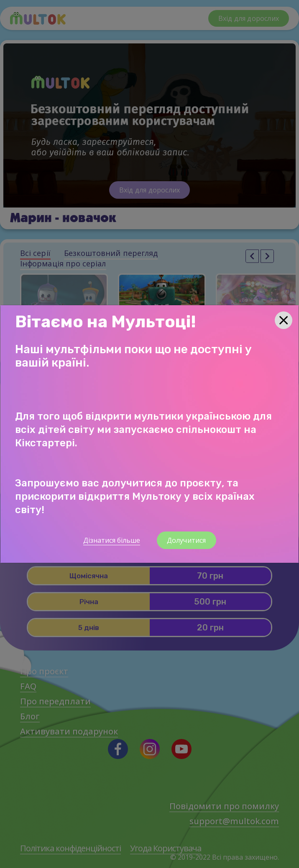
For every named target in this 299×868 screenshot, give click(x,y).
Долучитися (187, 540)
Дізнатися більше (112, 540)
